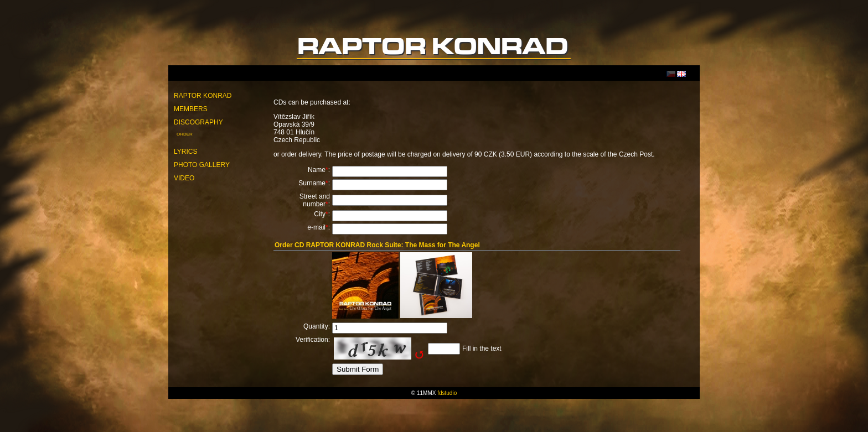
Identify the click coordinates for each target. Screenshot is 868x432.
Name (317, 170)
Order (185, 134)
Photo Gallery (202, 165)
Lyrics (185, 152)
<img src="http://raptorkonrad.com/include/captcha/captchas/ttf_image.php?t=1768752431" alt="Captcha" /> (379, 348)
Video (184, 178)
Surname (312, 183)
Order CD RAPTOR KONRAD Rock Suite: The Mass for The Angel (377, 245)
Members (191, 109)
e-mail (316, 227)
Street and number (315, 200)
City (320, 214)
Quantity (316, 326)
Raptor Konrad (203, 96)
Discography (198, 122)
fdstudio (447, 393)
